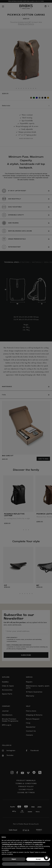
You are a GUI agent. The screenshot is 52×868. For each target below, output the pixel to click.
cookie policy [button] (39, 844)
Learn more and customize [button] (26, 864)
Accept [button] (38, 859)
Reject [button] (14, 859)
